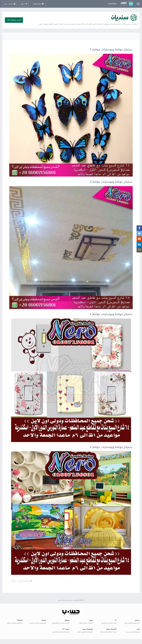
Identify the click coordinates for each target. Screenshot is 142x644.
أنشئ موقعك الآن (14, 20)
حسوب (60, 600)
